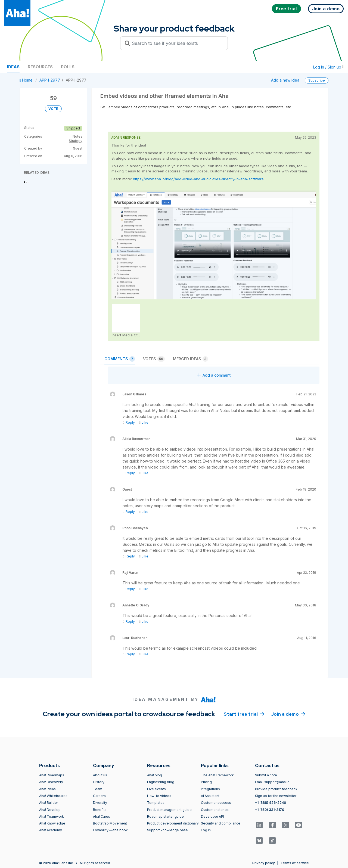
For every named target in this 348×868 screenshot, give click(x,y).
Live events (156, 789)
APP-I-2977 (50, 80)
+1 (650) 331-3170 (270, 810)
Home (27, 80)
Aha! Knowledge (52, 823)
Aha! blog (155, 775)
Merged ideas (190, 359)
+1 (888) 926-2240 (271, 803)
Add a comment (214, 375)
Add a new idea (285, 80)
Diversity (100, 803)
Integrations (210, 789)
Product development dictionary (173, 823)
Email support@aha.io (272, 782)
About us (100, 775)
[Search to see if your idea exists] (176, 43)
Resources (40, 67)
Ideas (13, 67)
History (99, 782)
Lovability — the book (110, 830)
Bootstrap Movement (110, 823)
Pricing (206, 782)
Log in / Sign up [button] (328, 67)
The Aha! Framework (217, 775)
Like (144, 422)
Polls (68, 67)
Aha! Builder (49, 803)
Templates (156, 803)
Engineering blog (161, 782)
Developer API (212, 816)
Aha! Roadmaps (52, 775)
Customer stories (215, 810)
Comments (120, 359)
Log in (206, 830)
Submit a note (266, 775)
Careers (99, 796)
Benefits (100, 810)
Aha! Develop (50, 810)
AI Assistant (210, 796)
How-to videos (159, 796)
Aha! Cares (102, 816)
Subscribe (317, 80)
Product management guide (169, 810)
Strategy (76, 141)
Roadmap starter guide (165, 816)
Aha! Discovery (51, 782)
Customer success (216, 803)
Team (98, 789)
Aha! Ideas (47, 789)
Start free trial (244, 714)
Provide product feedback (276, 789)
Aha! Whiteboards (53, 796)
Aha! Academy (51, 830)
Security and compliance (221, 823)
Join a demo (288, 714)
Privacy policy (264, 863)
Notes (77, 136)
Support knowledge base (167, 830)
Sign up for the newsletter (276, 796)
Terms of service (295, 863)
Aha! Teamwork (52, 816)
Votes (154, 359)
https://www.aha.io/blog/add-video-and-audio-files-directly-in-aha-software (198, 179)
